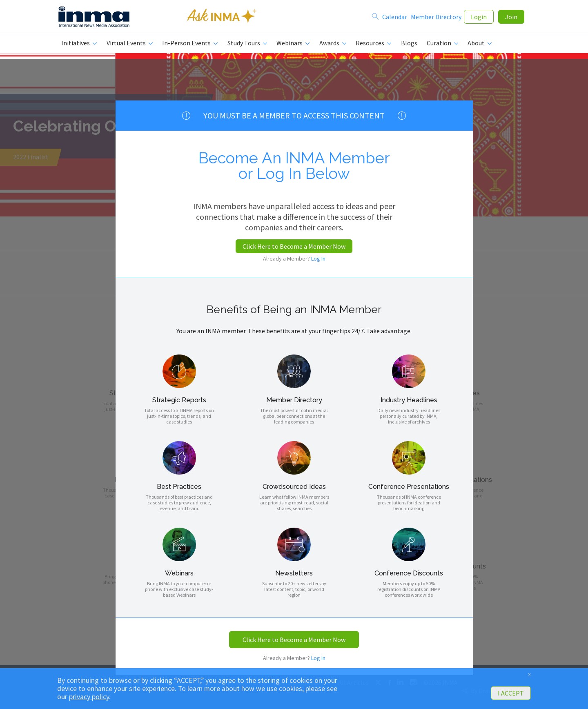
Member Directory (436, 17)
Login (479, 17)
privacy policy (89, 697)
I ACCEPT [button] (511, 693)
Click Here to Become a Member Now (294, 246)
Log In (318, 259)
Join (511, 17)
